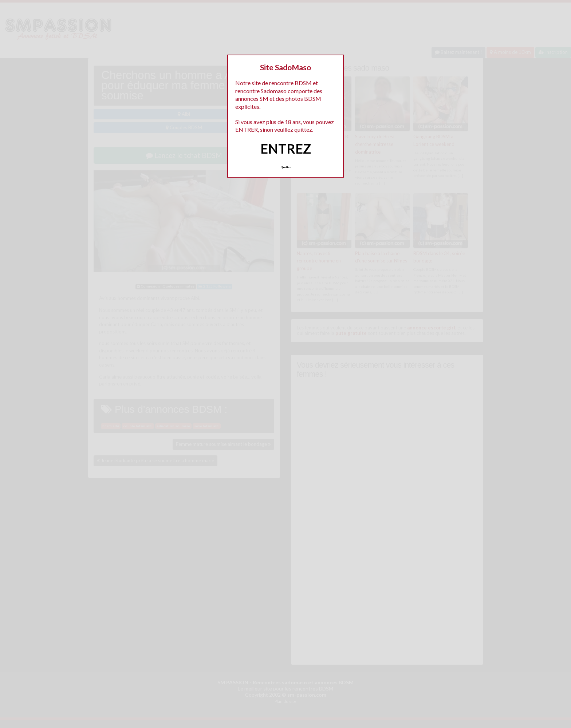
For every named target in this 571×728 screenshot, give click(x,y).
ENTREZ (286, 149)
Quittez (286, 167)
